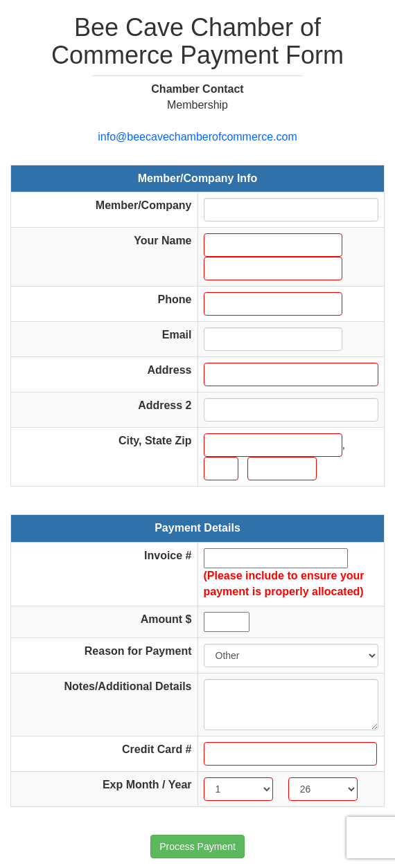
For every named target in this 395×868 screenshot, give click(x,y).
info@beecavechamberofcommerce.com (197, 137)
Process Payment (197, 847)
